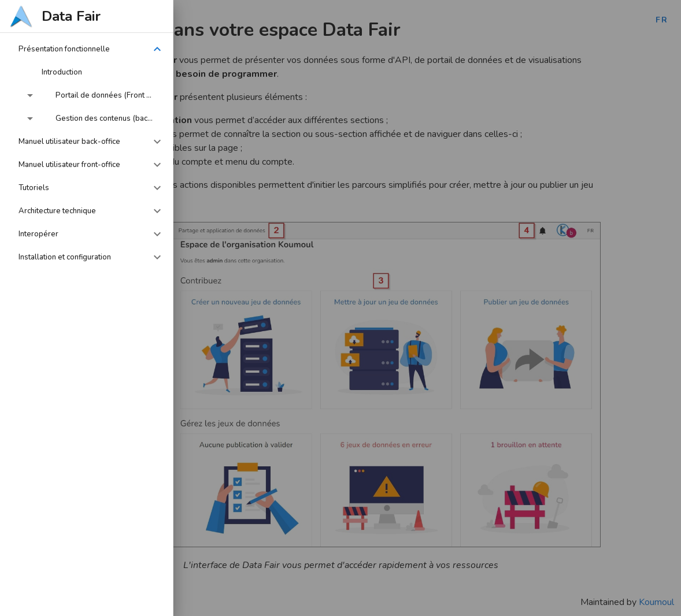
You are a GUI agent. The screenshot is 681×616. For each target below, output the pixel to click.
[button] (87, 49)
